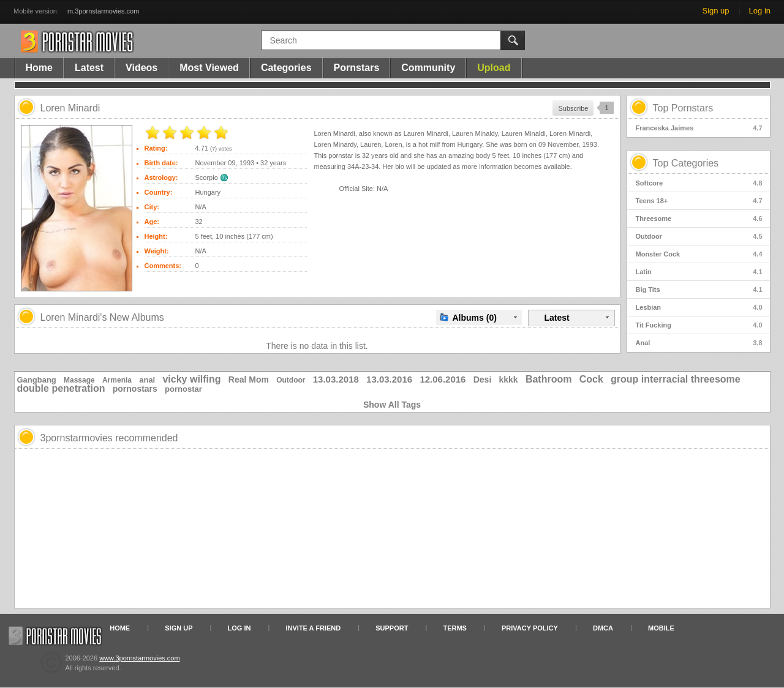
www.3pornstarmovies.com (139, 658)
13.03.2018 (336, 379)
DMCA (603, 628)
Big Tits (699, 290)
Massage (79, 380)
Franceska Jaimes (699, 128)
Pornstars (357, 68)
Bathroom (549, 379)
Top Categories (686, 163)
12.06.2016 (443, 379)
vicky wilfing (191, 379)
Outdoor (699, 236)
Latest (89, 68)
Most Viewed (209, 68)
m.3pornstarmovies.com (103, 11)
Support (392, 628)
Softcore (699, 183)
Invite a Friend (314, 628)
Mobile (661, 628)
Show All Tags (392, 405)
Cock (591, 379)
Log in (760, 11)
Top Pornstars (683, 108)
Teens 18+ (699, 201)
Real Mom (249, 380)
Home (39, 68)
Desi (483, 380)
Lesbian (699, 307)
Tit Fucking (699, 325)
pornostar (183, 389)
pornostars (135, 389)
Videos (141, 68)
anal (147, 380)
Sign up (715, 11)
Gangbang (37, 380)
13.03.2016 (389, 379)
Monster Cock (699, 254)
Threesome (699, 219)
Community (428, 68)
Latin (699, 272)
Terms (455, 628)
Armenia (117, 380)
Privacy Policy (530, 628)
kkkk (509, 380)
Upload (494, 68)
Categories (286, 68)
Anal (699, 343)
